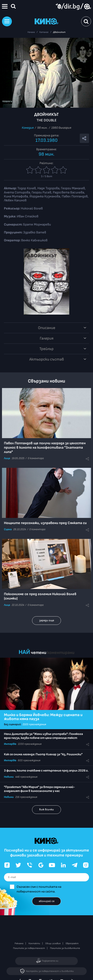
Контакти (34, 943)
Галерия (47, 338)
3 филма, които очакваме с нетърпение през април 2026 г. (46, 771)
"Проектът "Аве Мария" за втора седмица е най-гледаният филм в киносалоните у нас (39, 789)
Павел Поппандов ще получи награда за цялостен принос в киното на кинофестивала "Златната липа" (45, 448)
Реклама (19, 943)
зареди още (47, 620)
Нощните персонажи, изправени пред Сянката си (45, 523)
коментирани (61, 653)
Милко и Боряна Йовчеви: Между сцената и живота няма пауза (43, 717)
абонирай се (47, 901)
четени (39, 653)
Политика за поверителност (29, 948)
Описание (47, 328)
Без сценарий (12, 724)
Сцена (8, 529)
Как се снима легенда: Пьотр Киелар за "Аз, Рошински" (43, 754)
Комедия (28, 128)
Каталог (44, 32)
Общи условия (53, 943)
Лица (7, 458)
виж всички (46, 809)
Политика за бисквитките (65, 948)
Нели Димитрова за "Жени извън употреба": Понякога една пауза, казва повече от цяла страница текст (43, 736)
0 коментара (36, 458)
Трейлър (46, 349)
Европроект (72, 943)
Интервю (10, 744)
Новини (9, 777)
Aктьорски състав (47, 359)
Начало (31, 32)
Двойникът (59, 32)
